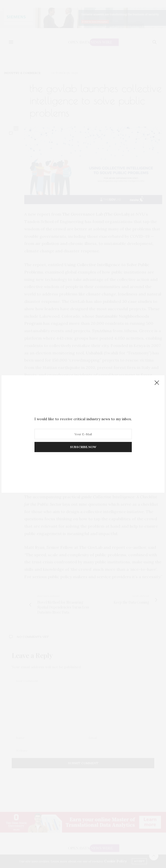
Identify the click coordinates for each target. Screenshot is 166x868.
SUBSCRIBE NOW (83, 447)
